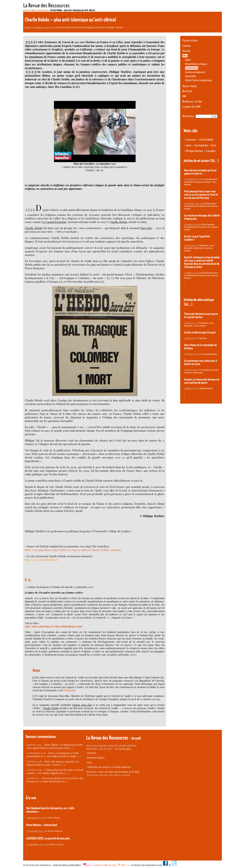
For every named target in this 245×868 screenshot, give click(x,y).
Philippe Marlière (115, 27)
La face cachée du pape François (200, 332)
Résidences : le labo (192, 102)
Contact (97, 865)
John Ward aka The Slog (209, 273)
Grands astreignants (195, 72)
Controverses (43, 10)
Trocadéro (211, 151)
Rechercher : (189, 116)
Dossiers (187, 51)
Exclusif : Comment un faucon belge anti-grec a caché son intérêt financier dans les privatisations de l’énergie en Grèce (202, 262)
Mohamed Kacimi (207, 388)
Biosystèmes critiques (196, 64)
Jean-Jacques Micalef (209, 354)
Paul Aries (203, 338)
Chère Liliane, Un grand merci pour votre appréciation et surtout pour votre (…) (54, 746)
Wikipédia (69, 690)
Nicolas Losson (56, 844)
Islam (189, 145)
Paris (214, 145)
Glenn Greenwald (208, 224)
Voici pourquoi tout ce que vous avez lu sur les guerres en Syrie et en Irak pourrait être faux (201, 195)
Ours (89, 762)
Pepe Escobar (198, 373)
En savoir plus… (124, 749)
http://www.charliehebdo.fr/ (42, 560)
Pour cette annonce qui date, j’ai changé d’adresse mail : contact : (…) (52, 763)
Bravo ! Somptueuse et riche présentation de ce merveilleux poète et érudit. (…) (54, 755)
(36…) (214, 161)
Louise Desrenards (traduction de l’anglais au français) (79, 27)
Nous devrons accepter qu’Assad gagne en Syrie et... (200, 172)
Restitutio (187, 91)
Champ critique (190, 41)
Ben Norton (204, 245)
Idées (33, 10)
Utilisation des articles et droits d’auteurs (109, 767)
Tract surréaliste (199, 326)
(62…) (188, 304)
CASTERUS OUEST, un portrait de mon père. (48, 838)
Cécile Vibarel (53, 818)
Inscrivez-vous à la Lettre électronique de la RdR (113, 772)
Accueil (26, 10)
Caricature (191, 140)
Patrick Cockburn (210, 203)
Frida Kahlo (203, 323)
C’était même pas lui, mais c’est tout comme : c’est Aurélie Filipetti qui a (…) (55, 771)
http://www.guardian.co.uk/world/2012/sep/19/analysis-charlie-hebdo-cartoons (73, 550)
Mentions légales (96, 758)
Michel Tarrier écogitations (198, 80)
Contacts (91, 753)
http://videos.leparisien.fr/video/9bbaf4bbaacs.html (53, 626)
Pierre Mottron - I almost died (42, 825)
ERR (184, 96)
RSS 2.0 (124, 865)
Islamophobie (201, 145)
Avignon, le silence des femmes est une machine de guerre (202, 381)
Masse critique (190, 86)
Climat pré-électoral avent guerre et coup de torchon (201, 316)
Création (187, 46)
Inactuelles (191, 76)
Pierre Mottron (55, 831)
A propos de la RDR (191, 107)
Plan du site (110, 865)
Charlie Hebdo (206, 140)
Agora (188, 60)
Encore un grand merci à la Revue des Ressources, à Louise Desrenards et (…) (55, 780)
